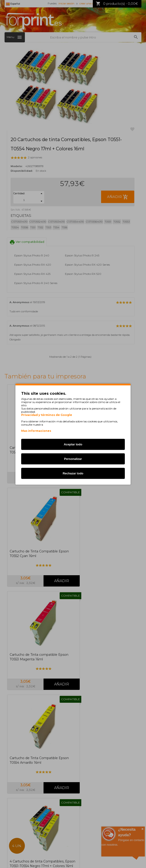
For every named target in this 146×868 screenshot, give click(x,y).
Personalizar (73, 459)
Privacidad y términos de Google (47, 415)
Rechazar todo (73, 473)
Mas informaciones (36, 431)
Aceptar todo (73, 444)
